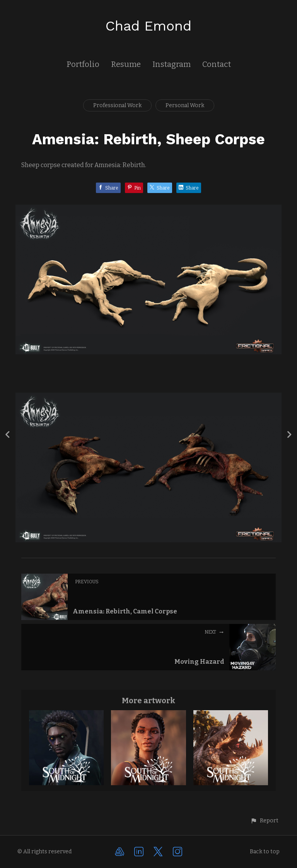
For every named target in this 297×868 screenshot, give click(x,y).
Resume (126, 64)
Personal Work (185, 105)
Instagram (172, 64)
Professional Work (117, 105)
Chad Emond (148, 26)
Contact (217, 64)
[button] (264, 821)
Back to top (265, 852)
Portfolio (83, 64)
